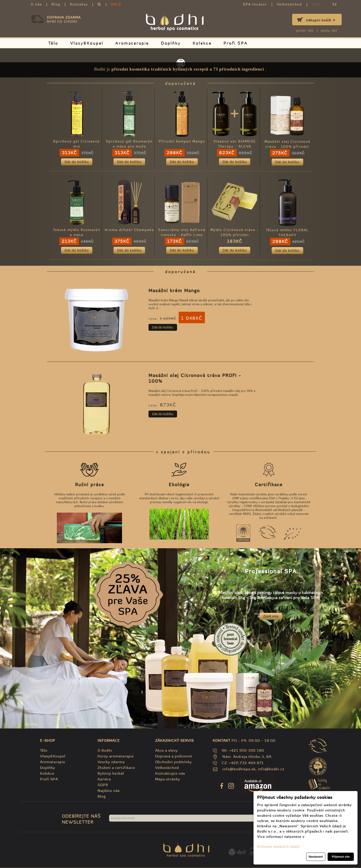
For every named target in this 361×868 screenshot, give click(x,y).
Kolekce (202, 43)
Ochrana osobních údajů (278, 847)
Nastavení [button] (316, 857)
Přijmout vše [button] (341, 857)
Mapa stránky (168, 780)
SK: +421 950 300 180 (243, 751)
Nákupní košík (321, 20)
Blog (56, 4)
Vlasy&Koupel (87, 43)
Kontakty (79, 4)
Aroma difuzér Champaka (130, 230)
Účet (316, 4)
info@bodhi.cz (271, 770)
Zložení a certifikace (116, 768)
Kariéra (104, 780)
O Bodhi (105, 751)
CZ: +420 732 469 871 (243, 763)
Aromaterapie (132, 43)
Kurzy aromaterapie (116, 757)
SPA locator (255, 4)
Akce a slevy (166, 751)
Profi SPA (236, 43)
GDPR (103, 785)
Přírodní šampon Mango (183, 142)
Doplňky (171, 43)
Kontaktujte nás (170, 774)
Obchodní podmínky (173, 762)
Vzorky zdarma (111, 762)
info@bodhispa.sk (239, 770)
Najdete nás (109, 791)
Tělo (53, 43)
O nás (36, 4)
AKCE (116, 4)
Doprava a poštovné (174, 757)
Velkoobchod (289, 4)
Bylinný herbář (111, 774)
